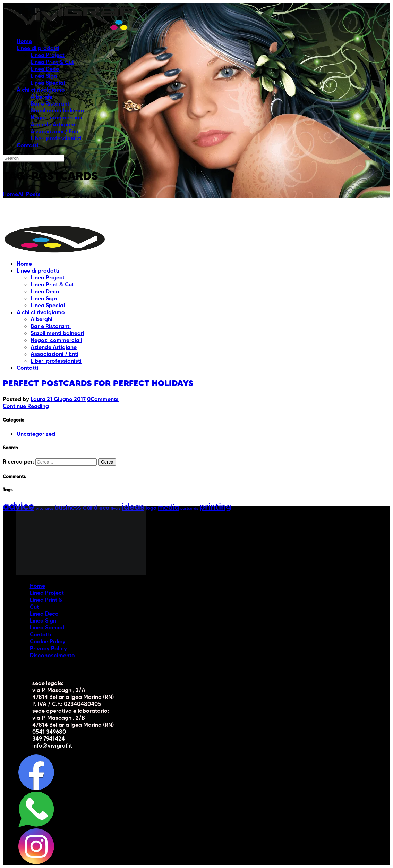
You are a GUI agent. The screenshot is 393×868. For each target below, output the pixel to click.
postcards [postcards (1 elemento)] (189, 508)
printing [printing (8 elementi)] (215, 507)
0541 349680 (49, 732)
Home (10, 194)
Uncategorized (36, 434)
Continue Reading (26, 406)
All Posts (29, 194)
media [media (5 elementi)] (168, 507)
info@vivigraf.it (52, 745)
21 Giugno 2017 (66, 399)
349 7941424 (49, 738)
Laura (39, 399)
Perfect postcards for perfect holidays (98, 383)
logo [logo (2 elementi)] (151, 508)
